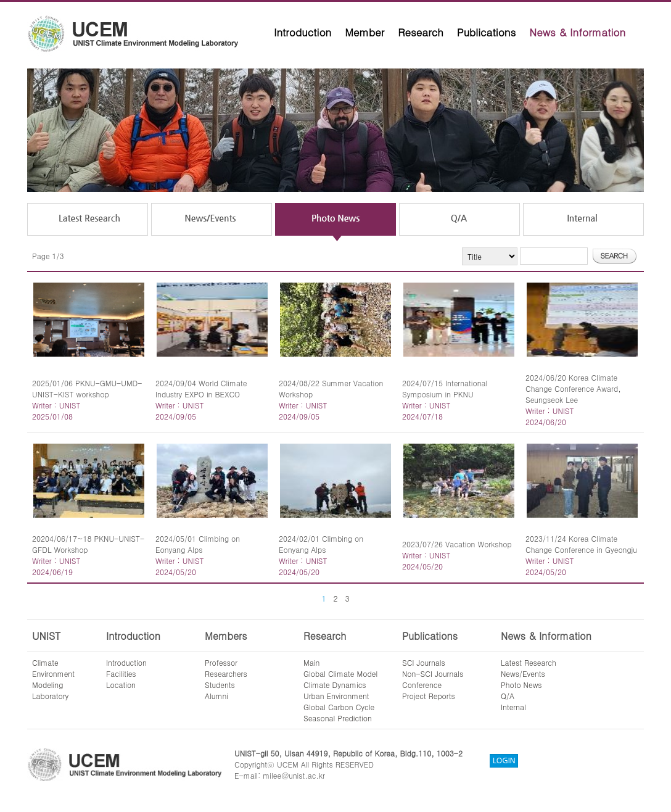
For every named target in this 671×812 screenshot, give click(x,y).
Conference (422, 685)
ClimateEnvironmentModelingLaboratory (53, 679)
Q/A (508, 696)
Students (220, 685)
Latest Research (529, 662)
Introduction (303, 32)
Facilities (121, 673)
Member (364, 32)
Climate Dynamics (335, 685)
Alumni (216, 696)
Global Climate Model (340, 673)
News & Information (577, 32)
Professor (221, 662)
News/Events (523, 673)
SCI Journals (424, 662)
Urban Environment (336, 696)
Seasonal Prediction (338, 718)
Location (121, 685)
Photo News (521, 685)
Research (421, 32)
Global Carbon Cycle (339, 707)
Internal (513, 707)
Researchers (226, 673)
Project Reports (429, 696)
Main (311, 662)
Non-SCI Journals (433, 673)
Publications (487, 32)
